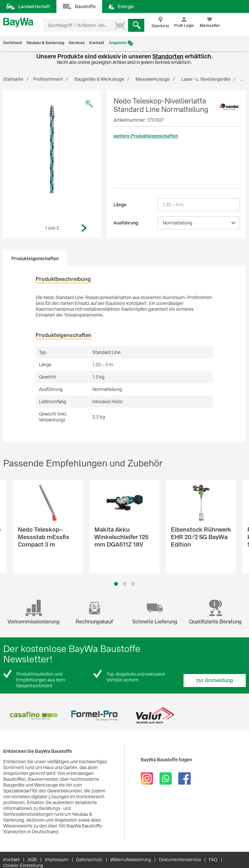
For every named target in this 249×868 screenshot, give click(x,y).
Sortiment (13, 43)
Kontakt (97, 43)
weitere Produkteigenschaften (146, 136)
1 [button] (116, 584)
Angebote (118, 43)
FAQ (213, 860)
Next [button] (84, 228)
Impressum (57, 860)
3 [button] (133, 584)
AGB (32, 860)
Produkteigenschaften (35, 259)
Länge (120, 205)
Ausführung (126, 223)
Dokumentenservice (180, 860)
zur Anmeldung (215, 680)
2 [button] (124, 584)
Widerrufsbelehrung (131, 860)
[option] (52, 150)
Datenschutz (89, 860)
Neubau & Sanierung (45, 43)
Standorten (168, 56)
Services (77, 43)
